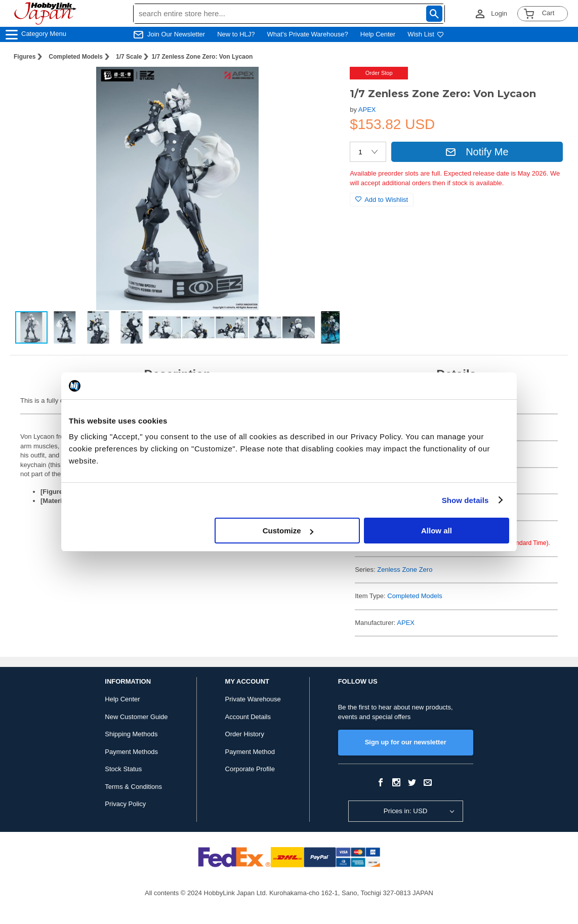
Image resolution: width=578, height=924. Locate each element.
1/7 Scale (129, 57)
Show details (465, 500)
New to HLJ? (236, 34)
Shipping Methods (131, 734)
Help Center (378, 34)
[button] (321, 85)
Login (499, 13)
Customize (288, 531)
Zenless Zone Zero (405, 570)
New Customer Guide (136, 717)
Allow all (437, 531)
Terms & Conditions (133, 787)
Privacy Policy (125, 804)
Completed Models (76, 57)
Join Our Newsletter (176, 34)
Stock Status (123, 769)
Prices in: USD (406, 811)
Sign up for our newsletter (406, 742)
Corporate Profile (250, 769)
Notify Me (477, 152)
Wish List (426, 34)
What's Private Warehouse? (308, 34)
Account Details (248, 717)
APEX (367, 110)
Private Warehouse (253, 699)
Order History (245, 734)
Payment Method (250, 752)
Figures (25, 57)
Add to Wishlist (382, 200)
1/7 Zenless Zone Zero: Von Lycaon (202, 57)
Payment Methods (131, 752)
